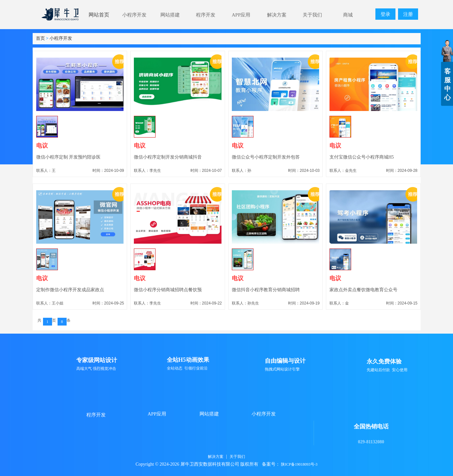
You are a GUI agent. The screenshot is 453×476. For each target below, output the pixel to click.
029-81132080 (371, 442)
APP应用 (157, 414)
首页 (40, 38)
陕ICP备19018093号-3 (299, 464)
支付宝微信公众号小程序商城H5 (362, 157)
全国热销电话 (371, 426)
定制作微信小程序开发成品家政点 (70, 290)
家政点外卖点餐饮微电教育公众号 (363, 290)
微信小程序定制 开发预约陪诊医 (69, 157)
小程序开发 (61, 38)
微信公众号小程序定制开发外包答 (266, 157)
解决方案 (216, 457)
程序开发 (96, 415)
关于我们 (237, 457)
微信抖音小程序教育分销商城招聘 (266, 290)
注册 (408, 14)
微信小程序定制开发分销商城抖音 (168, 157)
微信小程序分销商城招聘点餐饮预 (168, 290)
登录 (385, 14)
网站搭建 (209, 414)
